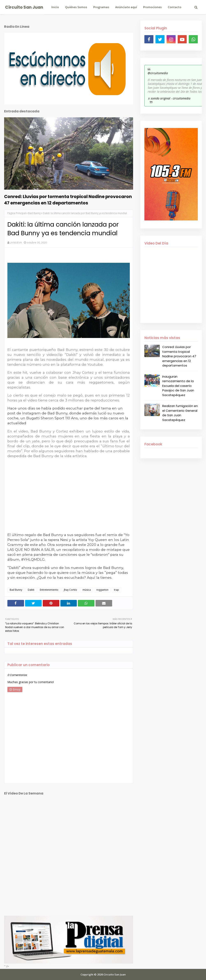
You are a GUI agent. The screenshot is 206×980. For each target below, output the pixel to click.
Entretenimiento (49, 590)
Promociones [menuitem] (152, 7)
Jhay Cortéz (70, 590)
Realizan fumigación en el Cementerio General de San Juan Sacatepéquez (180, 413)
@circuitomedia (158, 73)
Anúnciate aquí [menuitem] (126, 7)
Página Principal (17, 213)
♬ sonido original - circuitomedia (169, 98)
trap (116, 590)
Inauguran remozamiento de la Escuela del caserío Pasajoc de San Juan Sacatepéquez (178, 386)
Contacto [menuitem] (175, 7)
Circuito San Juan (24, 7)
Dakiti (31, 590)
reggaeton (102, 590)
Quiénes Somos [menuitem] (76, 7)
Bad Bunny (34, 213)
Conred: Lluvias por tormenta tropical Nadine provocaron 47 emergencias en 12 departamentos (68, 200)
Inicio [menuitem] (55, 7)
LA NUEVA (16, 242)
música (87, 590)
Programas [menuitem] (101, 7)
